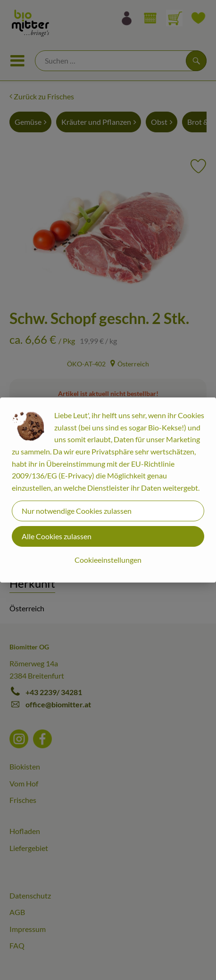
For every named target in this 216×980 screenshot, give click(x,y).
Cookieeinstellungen (108, 560)
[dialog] (108, 490)
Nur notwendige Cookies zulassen (77, 511)
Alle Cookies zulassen (57, 536)
